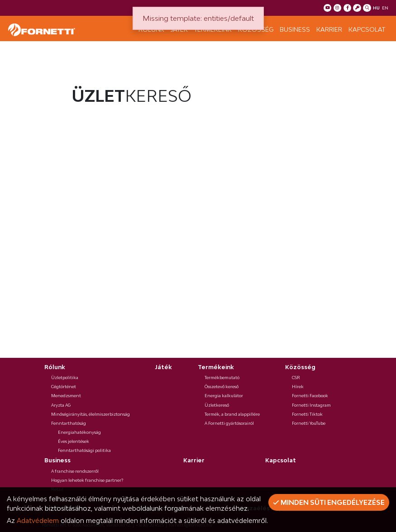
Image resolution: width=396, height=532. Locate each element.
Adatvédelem (38, 520)
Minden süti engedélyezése (329, 502)
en (385, 8)
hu (376, 8)
